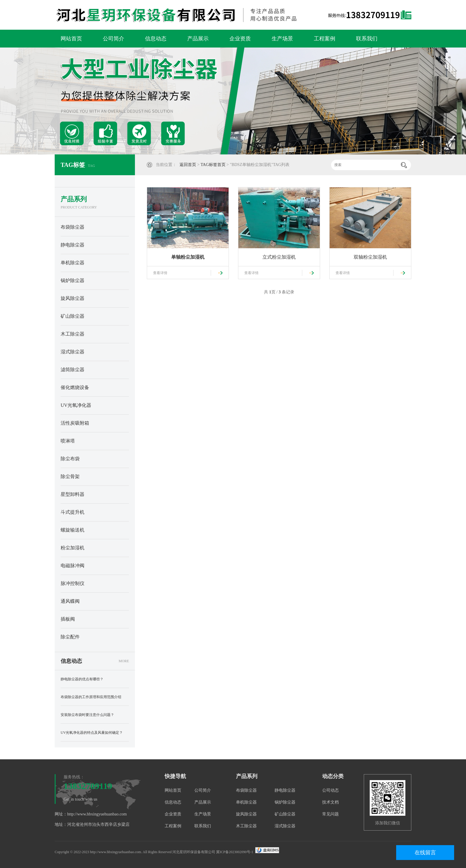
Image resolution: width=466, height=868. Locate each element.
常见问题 (330, 814)
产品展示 (198, 39)
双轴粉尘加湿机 (370, 257)
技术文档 (330, 802)
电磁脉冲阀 (73, 566)
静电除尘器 (73, 245)
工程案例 (325, 39)
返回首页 (188, 165)
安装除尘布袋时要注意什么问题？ (87, 715)
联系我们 (367, 39)
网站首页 (71, 39)
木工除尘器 (73, 334)
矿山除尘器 (73, 316)
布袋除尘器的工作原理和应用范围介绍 (91, 697)
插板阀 (68, 619)
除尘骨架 (70, 476)
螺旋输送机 (73, 530)
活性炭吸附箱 (75, 423)
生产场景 (282, 39)
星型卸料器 (73, 494)
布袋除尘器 (73, 227)
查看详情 (160, 273)
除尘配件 (70, 637)
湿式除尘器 (73, 352)
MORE (124, 661)
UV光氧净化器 (76, 405)
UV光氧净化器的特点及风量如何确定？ (92, 733)
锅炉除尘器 (73, 280)
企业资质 (240, 39)
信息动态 (156, 39)
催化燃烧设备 (75, 387)
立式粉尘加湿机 (279, 257)
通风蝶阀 (70, 601)
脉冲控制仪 (73, 583)
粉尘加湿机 (73, 548)
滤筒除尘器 (73, 370)
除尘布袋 (70, 459)
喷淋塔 (68, 441)
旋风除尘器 (73, 298)
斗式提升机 (73, 512)
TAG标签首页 (213, 165)
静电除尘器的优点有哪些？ (82, 679)
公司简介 (114, 39)
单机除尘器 (73, 263)
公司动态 (330, 790)
